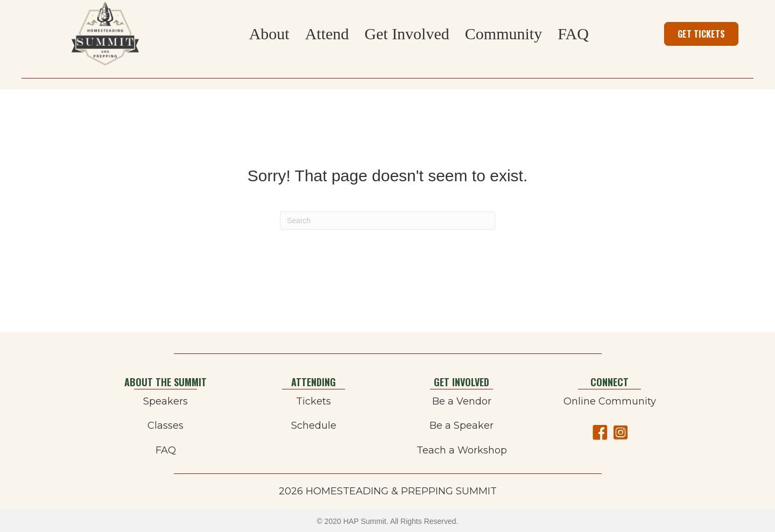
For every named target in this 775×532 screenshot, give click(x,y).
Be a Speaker (462, 425)
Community (503, 34)
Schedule (314, 425)
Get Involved (407, 34)
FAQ (573, 34)
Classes (165, 425)
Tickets (313, 401)
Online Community (610, 401)
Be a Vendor (462, 401)
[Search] (387, 221)
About (269, 34)
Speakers (165, 401)
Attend (327, 34)
